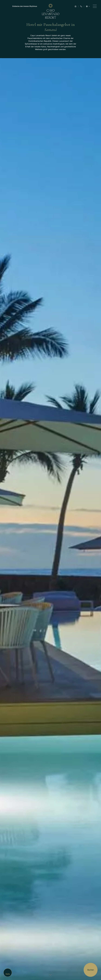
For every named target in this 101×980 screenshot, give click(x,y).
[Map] (8, 973)
